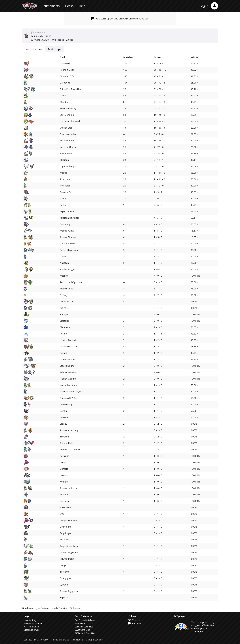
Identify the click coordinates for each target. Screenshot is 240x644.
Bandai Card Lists (84, 623)
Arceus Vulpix (67, 231)
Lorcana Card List (84, 627)
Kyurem (64, 482)
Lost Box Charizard (70, 121)
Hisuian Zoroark (68, 340)
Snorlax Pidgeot (68, 269)
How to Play (30, 620)
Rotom (63, 334)
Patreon (135, 623)
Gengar (64, 462)
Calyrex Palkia (67, 559)
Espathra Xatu (67, 211)
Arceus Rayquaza (69, 591)
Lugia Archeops (68, 166)
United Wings (67, 404)
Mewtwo (64, 540)
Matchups (55, 49)
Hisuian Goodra (68, 379)
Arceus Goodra (68, 359)
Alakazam (65, 263)
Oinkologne (66, 527)
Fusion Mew (66, 153)
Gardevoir (65, 83)
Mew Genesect (68, 141)
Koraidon (64, 456)
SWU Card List (82, 630)
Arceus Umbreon (69, 488)
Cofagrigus (65, 578)
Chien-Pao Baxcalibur (71, 89)
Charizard (65, 63)
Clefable (64, 469)
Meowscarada (67, 289)
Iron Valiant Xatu (68, 385)
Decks (69, 6)
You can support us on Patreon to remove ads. (120, 19)
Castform (65, 501)
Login (204, 6)
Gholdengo (65, 102)
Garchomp (65, 224)
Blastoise (65, 321)
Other (63, 95)
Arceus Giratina (68, 237)
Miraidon (64, 160)
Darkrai (63, 411)
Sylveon (64, 585)
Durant (63, 353)
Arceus (63, 173)
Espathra (64, 597)
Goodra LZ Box (68, 301)
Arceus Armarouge (69, 430)
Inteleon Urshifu (68, 147)
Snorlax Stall (66, 128)
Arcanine (64, 276)
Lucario (63, 256)
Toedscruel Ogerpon (71, 282)
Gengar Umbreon (69, 520)
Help (82, 6)
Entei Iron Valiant (69, 134)
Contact (28, 640)
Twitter (134, 620)
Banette (64, 417)
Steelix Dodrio (67, 366)
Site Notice (77, 640)
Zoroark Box (66, 192)
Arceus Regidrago (69, 552)
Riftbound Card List (85, 633)
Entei (62, 514)
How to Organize (33, 623)
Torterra (64, 572)
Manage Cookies (94, 640)
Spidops (64, 314)
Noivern (64, 475)
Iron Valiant (66, 186)
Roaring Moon (67, 70)
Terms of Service (60, 640)
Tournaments (51, 6)
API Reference (31, 627)
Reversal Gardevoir (70, 449)
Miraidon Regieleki (69, 218)
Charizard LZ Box (69, 398)
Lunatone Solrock (69, 243)
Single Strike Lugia (69, 546)
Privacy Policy (41, 640)
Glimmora (65, 327)
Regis (63, 205)
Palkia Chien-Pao (68, 372)
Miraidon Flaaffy (68, 108)
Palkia (63, 198)
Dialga (63, 565)
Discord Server (31, 630)
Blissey (63, 424)
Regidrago (65, 533)
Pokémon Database (85, 620)
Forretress (65, 507)
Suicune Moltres (68, 443)
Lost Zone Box (67, 115)
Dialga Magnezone (69, 250)
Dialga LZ (65, 308)
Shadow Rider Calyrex (71, 391)
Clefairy (64, 295)
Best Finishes (33, 49)
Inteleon (64, 494)
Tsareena (65, 179)
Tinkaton (64, 437)
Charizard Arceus (69, 346)
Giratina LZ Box (68, 76)
